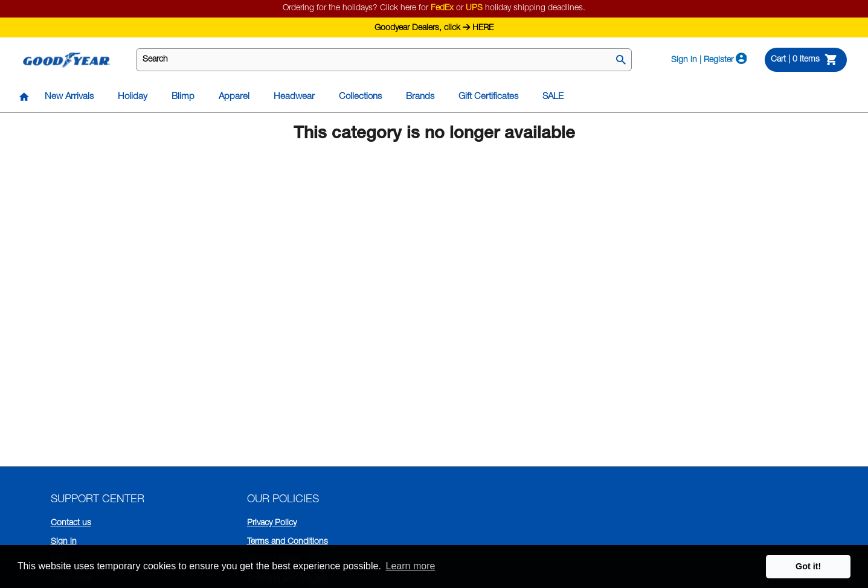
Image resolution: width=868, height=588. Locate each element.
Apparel (234, 97)
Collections (360, 97)
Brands (420, 97)
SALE (553, 97)
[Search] (621, 61)
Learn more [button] (411, 566)
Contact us (71, 523)
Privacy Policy (272, 523)
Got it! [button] (808, 566)
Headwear (294, 97)
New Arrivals (69, 97)
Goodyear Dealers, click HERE (434, 27)
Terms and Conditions (288, 542)
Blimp (183, 97)
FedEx (442, 8)
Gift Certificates (488, 97)
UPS (474, 8)
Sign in (64, 542)
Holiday (133, 97)
